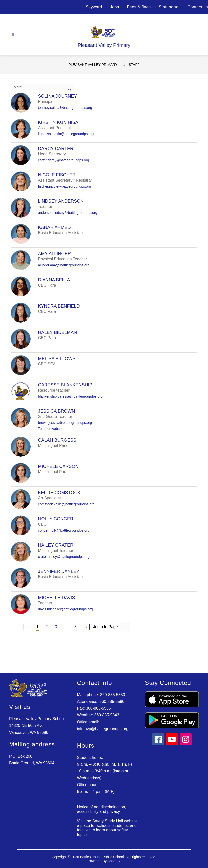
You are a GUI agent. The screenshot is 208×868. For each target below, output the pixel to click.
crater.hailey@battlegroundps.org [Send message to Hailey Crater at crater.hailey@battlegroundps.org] (64, 557)
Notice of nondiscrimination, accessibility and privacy (102, 809)
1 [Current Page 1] (37, 627)
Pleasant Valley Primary (93, 65)
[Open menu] (13, 35)
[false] (43, 87)
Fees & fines (139, 7)
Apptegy (114, 861)
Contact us (198, 7)
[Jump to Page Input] (125, 627)
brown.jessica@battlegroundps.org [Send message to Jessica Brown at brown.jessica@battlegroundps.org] (65, 423)
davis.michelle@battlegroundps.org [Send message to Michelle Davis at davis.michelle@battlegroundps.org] (65, 609)
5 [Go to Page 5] (75, 627)
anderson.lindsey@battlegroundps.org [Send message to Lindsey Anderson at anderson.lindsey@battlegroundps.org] (68, 213)
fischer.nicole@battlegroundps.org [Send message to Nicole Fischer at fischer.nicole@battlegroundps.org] (65, 186)
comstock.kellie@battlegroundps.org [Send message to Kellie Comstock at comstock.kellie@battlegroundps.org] (66, 504)
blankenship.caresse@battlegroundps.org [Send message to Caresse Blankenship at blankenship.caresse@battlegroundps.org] (70, 396)
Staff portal (169, 7)
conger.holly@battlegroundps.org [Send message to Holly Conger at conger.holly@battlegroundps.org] (64, 530)
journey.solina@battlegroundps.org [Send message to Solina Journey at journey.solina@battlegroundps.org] (65, 108)
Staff (134, 65)
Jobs (115, 7)
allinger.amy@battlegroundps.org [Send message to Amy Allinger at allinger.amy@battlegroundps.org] (64, 265)
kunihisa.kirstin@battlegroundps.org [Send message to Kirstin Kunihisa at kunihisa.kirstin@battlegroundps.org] (66, 134)
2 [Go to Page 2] (47, 627)
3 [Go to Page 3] (56, 627)
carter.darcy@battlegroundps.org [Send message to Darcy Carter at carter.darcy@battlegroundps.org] (64, 160)
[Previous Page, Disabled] (26, 627)
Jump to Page (106, 627)
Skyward (94, 7)
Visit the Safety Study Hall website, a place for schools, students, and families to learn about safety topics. (108, 828)
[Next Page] (87, 627)
